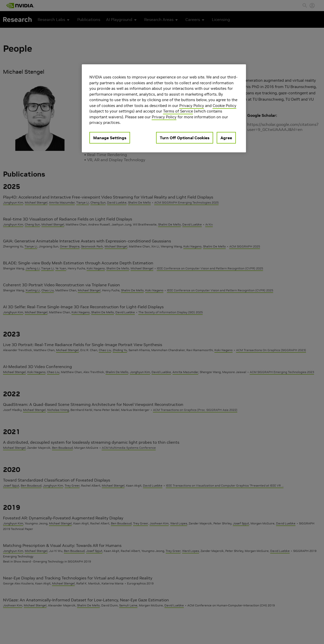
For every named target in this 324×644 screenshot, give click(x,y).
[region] (164, 108)
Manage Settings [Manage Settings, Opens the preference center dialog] (110, 138)
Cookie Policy (225, 106)
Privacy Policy (192, 106)
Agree (226, 138)
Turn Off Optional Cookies (185, 138)
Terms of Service (178, 111)
